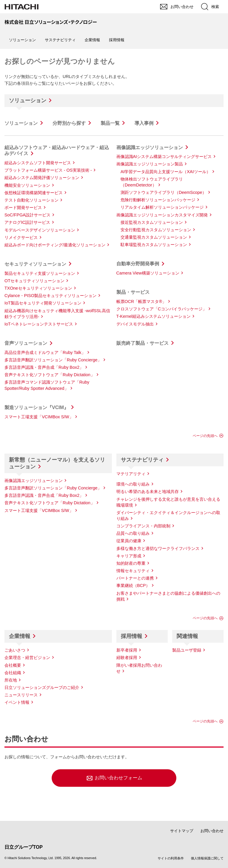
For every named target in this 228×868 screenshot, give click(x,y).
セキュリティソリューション (35, 264)
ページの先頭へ (205, 436)
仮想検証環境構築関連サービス (34, 193)
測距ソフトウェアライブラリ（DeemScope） (163, 192)
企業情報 (20, 636)
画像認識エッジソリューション (150, 147)
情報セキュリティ (133, 571)
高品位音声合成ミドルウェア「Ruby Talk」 (45, 352)
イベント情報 (17, 702)
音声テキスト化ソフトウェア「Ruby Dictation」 (50, 375)
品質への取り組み (133, 533)
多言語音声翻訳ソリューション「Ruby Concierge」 (53, 360)
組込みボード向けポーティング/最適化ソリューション (55, 245)
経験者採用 (127, 658)
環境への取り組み (133, 484)
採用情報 (132, 636)
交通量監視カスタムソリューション (154, 237)
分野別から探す (69, 123)
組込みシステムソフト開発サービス (38, 163)
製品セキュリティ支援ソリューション (40, 273)
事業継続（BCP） (133, 585)
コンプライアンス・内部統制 (143, 526)
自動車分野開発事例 (138, 264)
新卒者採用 (127, 650)
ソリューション (28, 100)
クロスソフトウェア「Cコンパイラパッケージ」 (161, 309)
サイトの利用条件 (171, 858)
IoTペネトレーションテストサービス (39, 324)
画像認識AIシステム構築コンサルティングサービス (164, 157)
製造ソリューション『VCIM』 (37, 407)
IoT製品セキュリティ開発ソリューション (43, 303)
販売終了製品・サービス (142, 343)
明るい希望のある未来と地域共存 (148, 492)
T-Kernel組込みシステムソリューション (153, 316)
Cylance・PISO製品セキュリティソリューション (50, 296)
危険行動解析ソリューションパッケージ (158, 200)
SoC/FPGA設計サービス (27, 215)
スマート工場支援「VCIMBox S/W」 (39, 417)
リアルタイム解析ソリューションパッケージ (162, 207)
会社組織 (13, 673)
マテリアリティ (131, 474)
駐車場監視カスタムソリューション (154, 245)
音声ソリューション (26, 343)
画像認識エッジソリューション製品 (150, 164)
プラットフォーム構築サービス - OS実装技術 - (48, 170)
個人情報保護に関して (207, 858)
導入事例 (144, 123)
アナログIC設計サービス (27, 222)
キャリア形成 (129, 556)
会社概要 (13, 665)
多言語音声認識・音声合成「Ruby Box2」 (44, 367)
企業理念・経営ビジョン (27, 658)
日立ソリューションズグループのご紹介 (42, 687)
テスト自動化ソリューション (31, 200)
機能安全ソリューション (27, 185)
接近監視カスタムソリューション (152, 222)
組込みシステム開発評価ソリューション (42, 178)
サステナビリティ (142, 460)
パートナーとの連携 (135, 578)
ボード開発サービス (23, 208)
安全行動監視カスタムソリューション (156, 230)
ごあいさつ (15, 650)
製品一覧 (110, 123)
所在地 (11, 680)
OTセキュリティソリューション (34, 281)
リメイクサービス (21, 237)
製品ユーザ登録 (187, 650)
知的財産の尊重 (131, 563)
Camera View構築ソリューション (148, 273)
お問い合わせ (212, 831)
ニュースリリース (21, 695)
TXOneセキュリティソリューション (38, 288)
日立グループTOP (24, 847)
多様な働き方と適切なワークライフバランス (158, 548)
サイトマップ (182, 831)
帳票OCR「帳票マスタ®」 (141, 301)
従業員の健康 (129, 541)
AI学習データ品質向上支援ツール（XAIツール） (166, 172)
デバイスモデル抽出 (135, 324)
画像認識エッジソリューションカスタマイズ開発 (162, 215)
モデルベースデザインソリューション (40, 230)
